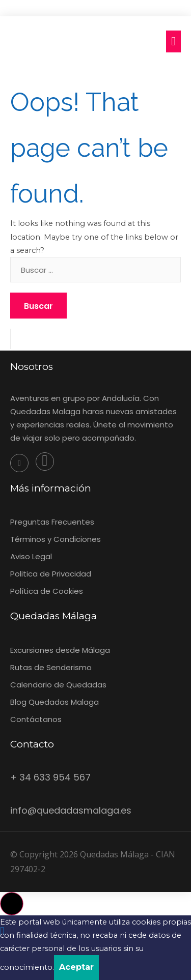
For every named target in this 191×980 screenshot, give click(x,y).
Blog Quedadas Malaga (54, 702)
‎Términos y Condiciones (56, 539)
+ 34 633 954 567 (50, 777)
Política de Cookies (47, 591)
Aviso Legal (31, 556)
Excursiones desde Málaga (60, 650)
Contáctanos (36, 719)
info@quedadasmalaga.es (71, 810)
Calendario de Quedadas (58, 685)
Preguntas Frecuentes (52, 522)
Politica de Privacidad (51, 574)
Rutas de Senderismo (51, 667)
